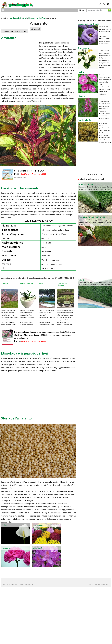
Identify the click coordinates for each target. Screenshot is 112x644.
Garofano (6, 548)
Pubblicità (105, 584)
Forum (82, 10)
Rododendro (38, 548)
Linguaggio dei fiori (37, 18)
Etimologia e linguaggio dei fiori (25, 353)
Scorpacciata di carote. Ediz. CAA (29, 171)
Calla (4, 525)
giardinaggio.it (15, 18)
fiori (25, 18)
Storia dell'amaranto (16, 418)
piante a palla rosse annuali (92, 179)
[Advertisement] (27, 15)
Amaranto (9, 38)
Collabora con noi (94, 584)
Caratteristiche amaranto (20, 188)
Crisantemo (38, 525)
